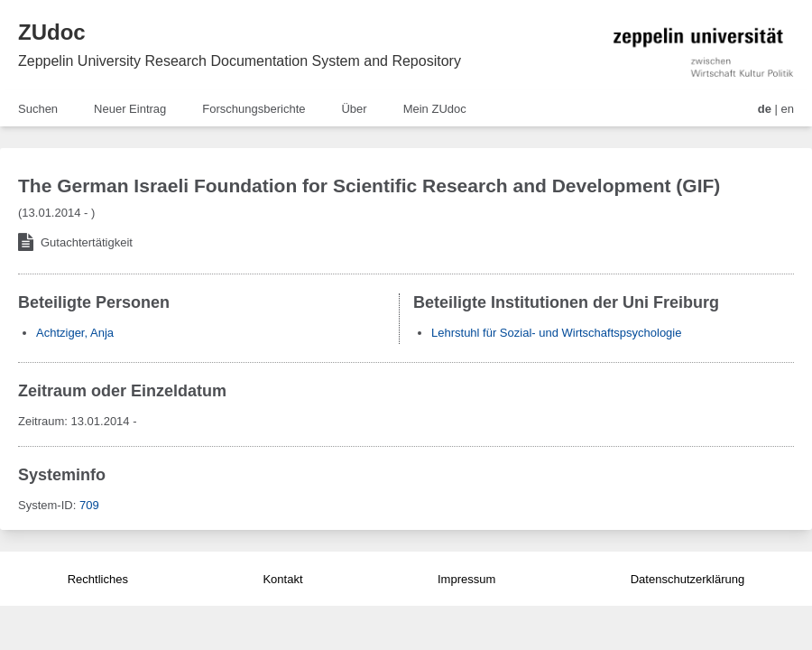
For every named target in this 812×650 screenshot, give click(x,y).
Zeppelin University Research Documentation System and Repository (240, 61)
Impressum (466, 579)
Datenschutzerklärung (687, 579)
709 (89, 505)
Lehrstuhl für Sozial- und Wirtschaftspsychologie (556, 333)
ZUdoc (52, 32)
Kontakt (282, 579)
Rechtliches (98, 579)
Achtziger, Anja (75, 333)
